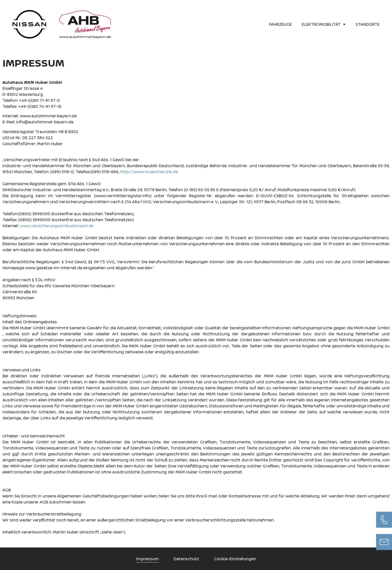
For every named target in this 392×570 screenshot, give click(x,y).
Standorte (367, 24)
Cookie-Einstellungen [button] (235, 559)
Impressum (147, 559)
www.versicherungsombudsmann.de (57, 226)
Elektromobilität (324, 24)
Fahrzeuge (280, 24)
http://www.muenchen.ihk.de (149, 172)
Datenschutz (186, 559)
